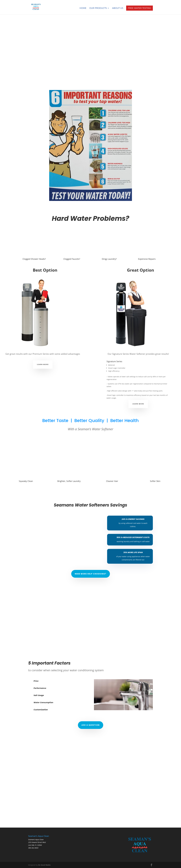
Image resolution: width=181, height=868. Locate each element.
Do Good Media (44, 865)
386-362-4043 (33, 848)
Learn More (43, 364)
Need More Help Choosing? (91, 574)
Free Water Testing (140, 8)
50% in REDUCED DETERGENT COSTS (133, 537)
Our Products (98, 8)
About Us (118, 8)
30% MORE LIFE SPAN (133, 552)
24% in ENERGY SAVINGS (133, 519)
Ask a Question (91, 725)
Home (83, 8)
